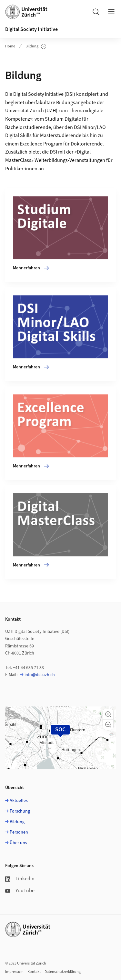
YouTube (20, 891)
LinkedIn (20, 879)
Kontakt (34, 972)
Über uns (18, 843)
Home (10, 46)
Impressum (14, 972)
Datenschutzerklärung (63, 972)
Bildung (36, 46)
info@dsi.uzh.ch (40, 675)
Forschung (20, 811)
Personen (19, 832)
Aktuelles (19, 801)
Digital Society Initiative (31, 29)
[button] (108, 714)
